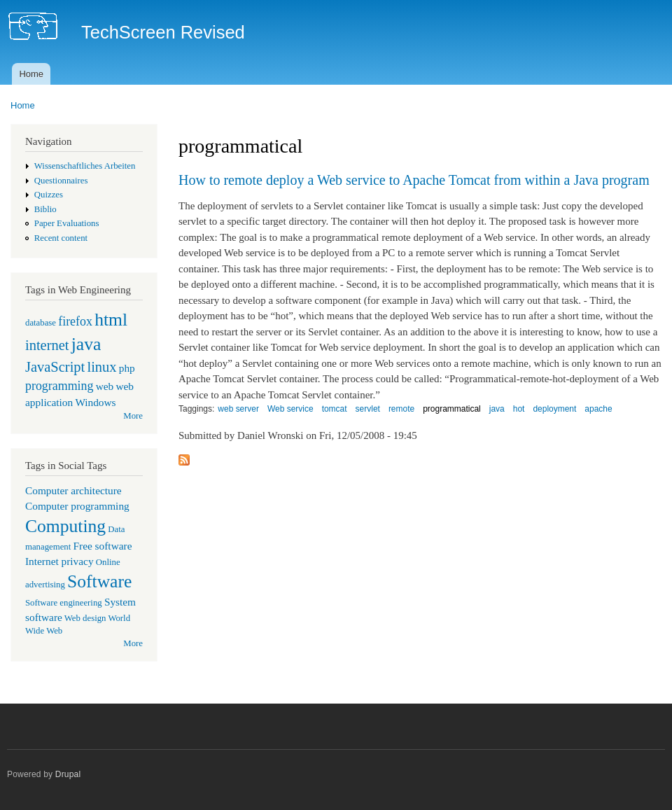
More (133, 416)
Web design (85, 618)
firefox (75, 321)
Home (31, 74)
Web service (290, 409)
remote (401, 409)
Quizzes (49, 195)
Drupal (68, 774)
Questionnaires (61, 181)
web (105, 386)
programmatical (452, 409)
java (86, 344)
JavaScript (55, 367)
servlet (368, 409)
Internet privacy (59, 561)
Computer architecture (73, 490)
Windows (95, 402)
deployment (554, 409)
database (41, 323)
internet (47, 345)
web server (238, 409)
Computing (65, 526)
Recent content (61, 238)
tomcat (335, 409)
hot (519, 409)
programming (59, 386)
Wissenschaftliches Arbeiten (85, 166)
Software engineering (64, 603)
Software (99, 581)
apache (598, 409)
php (127, 368)
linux (101, 367)
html (111, 320)
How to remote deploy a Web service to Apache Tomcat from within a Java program (414, 180)
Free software (103, 546)
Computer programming (77, 506)
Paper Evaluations (67, 223)
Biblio (45, 209)
